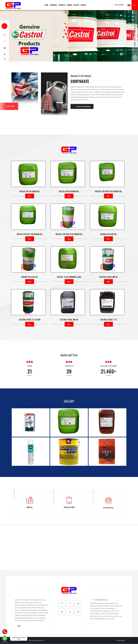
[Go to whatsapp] (5, 638)
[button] (129, 5)
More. (19, 626)
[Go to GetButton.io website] (5, 642)
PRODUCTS (62, 5)
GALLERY (76, 5)
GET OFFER (117, 5)
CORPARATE (53, 5)
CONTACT (83, 5)
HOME (46, 5)
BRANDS (70, 5)
